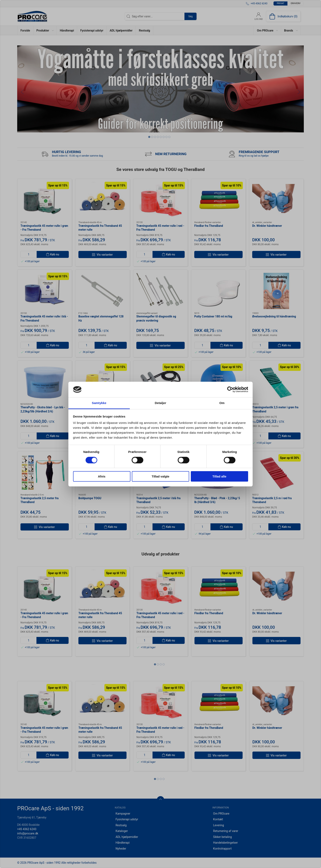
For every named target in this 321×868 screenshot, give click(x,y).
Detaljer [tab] (160, 403)
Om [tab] (222, 403)
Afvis (102, 476)
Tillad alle (219, 476)
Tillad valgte (160, 476)
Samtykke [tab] (99, 403)
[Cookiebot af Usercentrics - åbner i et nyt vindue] (230, 389)
